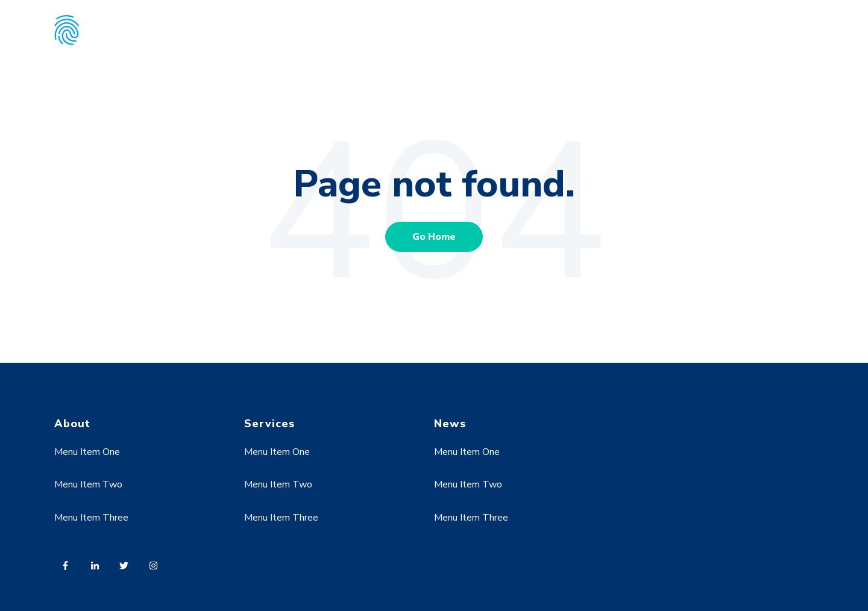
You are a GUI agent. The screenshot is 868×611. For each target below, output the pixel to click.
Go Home (434, 237)
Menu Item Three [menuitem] (91, 518)
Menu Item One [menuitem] (87, 452)
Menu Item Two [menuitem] (88, 484)
